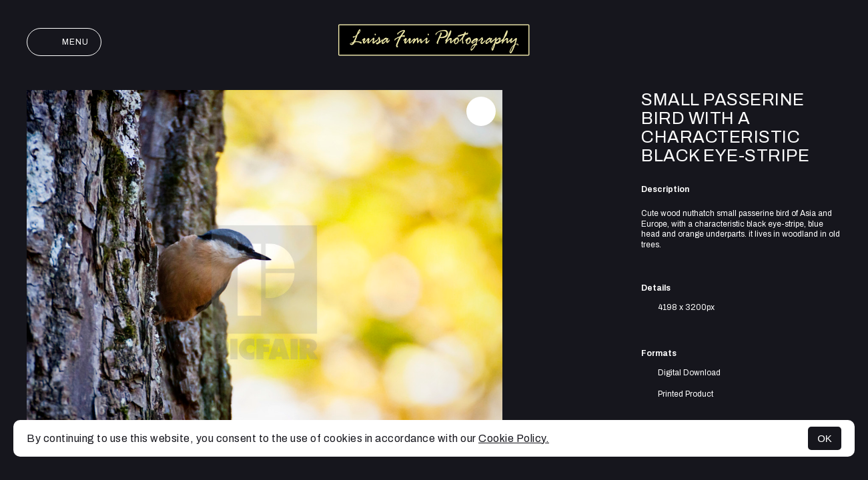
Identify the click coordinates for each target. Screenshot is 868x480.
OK (825, 438)
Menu (64, 42)
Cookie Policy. (514, 438)
